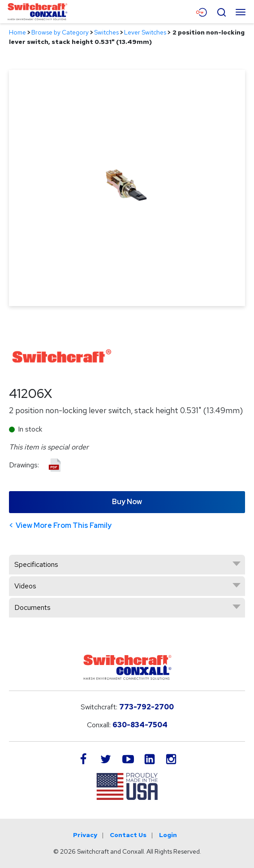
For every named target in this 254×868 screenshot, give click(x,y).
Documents (32, 607)
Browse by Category (60, 32)
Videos (25, 586)
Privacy (85, 835)
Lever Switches (145, 32)
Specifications (36, 564)
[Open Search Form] (221, 11)
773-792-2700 (146, 707)
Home (17, 32)
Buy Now (127, 502)
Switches (106, 32)
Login (168, 835)
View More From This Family (64, 525)
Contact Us (128, 835)
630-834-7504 (140, 725)
